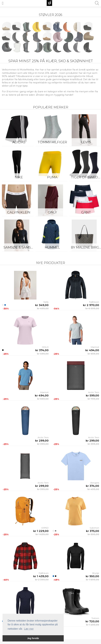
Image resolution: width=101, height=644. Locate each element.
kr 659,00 (93, 354)
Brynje (96, 573)
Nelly (46, 302)
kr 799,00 (93, 399)
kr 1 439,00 (41, 576)
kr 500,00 (93, 534)
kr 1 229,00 (41, 531)
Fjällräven (94, 302)
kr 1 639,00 (42, 534)
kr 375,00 (93, 531)
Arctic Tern (94, 392)
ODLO (45, 347)
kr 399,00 (43, 444)
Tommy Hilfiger (52, 142)
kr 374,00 (42, 350)
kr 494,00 (92, 350)
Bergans (95, 483)
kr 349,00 (42, 305)
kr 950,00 (92, 576)
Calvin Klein (19, 212)
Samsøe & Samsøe (20, 247)
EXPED (45, 528)
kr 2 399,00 (42, 580)
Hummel (52, 247)
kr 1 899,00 (92, 580)
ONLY (52, 212)
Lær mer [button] (29, 629)
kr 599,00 (92, 395)
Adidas (19, 142)
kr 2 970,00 (91, 305)
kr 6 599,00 (92, 308)
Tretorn (95, 618)
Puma (52, 177)
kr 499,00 (43, 308)
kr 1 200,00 (93, 625)
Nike (19, 177)
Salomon (94, 528)
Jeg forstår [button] (33, 638)
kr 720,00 (92, 621)
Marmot (95, 347)
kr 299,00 (42, 441)
